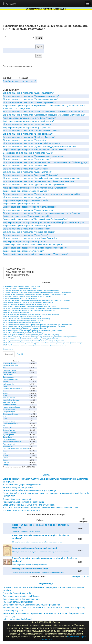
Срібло (6, 460)
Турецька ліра (8, 446)
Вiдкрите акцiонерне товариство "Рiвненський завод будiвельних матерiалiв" (39, 181)
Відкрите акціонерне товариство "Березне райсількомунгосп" (32, 143)
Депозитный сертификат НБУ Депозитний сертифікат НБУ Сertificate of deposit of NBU (43, 613)
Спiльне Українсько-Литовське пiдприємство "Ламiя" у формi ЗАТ (34, 245)
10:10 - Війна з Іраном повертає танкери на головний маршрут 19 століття (29, 306)
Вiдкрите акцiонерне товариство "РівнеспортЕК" (26, 166)
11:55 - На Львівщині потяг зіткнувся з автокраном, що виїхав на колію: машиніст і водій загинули (38, 292)
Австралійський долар (11, 365)
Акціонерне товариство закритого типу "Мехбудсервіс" (29, 121)
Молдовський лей (9, 405)
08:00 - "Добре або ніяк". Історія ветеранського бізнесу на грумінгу (27, 319)
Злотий (6, 455)
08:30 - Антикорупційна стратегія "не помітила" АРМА (22, 317)
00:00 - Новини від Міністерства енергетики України (21, 323)
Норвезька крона (9, 409)
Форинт (6, 382)
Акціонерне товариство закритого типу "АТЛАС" (25, 241)
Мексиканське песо (10, 402)
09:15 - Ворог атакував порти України (16, 313)
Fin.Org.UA (9, 4)
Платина (6, 462)
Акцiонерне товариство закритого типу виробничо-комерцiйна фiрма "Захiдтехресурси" (44, 222)
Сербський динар (9, 439)
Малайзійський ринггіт (11, 400)
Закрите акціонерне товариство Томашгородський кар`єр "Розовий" (35, 150)
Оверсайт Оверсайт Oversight (17, 593)
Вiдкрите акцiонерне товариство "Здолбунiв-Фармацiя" (29, 137)
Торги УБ (20, 354)
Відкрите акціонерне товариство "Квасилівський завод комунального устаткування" (42, 178)
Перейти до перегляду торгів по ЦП (20, 81)
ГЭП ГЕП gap (9, 616)
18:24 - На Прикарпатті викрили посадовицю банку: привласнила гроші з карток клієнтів (34, 345)
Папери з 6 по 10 (81, 576)
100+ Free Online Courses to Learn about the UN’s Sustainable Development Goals (41, 508)
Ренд (5, 419)
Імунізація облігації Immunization (18, 602)
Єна (4, 391)
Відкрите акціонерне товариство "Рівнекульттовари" (27, 124)
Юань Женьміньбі (9, 372)
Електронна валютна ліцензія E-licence (21, 596)
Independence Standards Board (17, 619)
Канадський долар (10, 370)
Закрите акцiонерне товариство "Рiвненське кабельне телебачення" (35, 248)
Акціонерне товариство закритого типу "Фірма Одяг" (28, 128)
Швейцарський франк (11, 423)
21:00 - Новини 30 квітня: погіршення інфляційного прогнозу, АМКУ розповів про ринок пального (37, 325)
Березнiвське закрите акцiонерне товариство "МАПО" (28, 153)
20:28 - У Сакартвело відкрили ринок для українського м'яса (24, 329)
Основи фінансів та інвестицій (17, 499)
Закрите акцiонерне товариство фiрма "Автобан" (26, 191)
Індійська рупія (8, 384)
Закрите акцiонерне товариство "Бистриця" (23, 251)
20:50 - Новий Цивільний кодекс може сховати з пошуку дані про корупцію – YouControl (34, 327)
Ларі (5, 453)
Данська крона (8, 377)
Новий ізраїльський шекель (13, 389)
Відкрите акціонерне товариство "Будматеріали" (26, 169)
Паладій (6, 465)
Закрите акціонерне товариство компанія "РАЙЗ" (26, 200)
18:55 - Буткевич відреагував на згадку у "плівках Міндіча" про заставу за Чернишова (33, 341)
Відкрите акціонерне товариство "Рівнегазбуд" (25, 140)
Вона (5, 395)
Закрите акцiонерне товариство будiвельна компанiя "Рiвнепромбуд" (35, 254)
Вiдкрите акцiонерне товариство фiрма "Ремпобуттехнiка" (30, 238)
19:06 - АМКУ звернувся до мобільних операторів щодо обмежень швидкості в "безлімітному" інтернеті (40, 337)
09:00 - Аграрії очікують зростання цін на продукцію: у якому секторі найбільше (31, 315)
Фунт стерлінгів (8, 435)
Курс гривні (9, 354)
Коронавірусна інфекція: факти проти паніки (24, 502)
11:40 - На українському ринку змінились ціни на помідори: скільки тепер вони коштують (34, 294)
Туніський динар (9, 430)
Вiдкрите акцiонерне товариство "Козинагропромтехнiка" (30, 102)
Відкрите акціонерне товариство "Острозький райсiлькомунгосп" (33, 156)
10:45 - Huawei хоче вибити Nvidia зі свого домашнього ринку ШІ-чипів (28, 302)
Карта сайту (46, 640)
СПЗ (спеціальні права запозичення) (16, 449)
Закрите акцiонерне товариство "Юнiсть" (22, 204)
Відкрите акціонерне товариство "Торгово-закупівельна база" (32, 131)
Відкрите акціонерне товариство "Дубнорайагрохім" (27, 172)
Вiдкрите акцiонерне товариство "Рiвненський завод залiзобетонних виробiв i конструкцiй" (45, 162)
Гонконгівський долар (11, 379)
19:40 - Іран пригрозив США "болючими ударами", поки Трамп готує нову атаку (31, 335)
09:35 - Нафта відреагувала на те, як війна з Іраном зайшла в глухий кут (29, 311)
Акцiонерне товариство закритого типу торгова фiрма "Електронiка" (35, 188)
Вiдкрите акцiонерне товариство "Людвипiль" (24, 197)
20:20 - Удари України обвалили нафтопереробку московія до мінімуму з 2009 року (33, 331)
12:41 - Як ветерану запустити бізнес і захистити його (22, 286)
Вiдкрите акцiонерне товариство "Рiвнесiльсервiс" (27, 229)
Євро (5, 451)
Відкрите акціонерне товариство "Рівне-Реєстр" (25, 235)
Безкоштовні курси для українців (18, 488)
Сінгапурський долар (11, 414)
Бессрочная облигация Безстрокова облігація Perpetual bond (31, 605)
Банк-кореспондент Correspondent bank (21, 599)
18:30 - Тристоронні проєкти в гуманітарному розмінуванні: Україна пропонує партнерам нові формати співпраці (43, 343)
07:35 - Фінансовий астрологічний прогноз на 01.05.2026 (23, 321)
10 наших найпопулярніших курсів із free (22, 485)
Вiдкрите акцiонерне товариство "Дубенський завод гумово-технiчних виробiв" (40, 147)
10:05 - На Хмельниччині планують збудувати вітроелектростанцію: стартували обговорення (36, 309)
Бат (4, 425)
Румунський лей (9, 444)
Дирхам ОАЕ (8, 428)
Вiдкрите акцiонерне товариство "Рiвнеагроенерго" (27, 159)
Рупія (5, 386)
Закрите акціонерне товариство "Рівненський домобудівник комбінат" (36, 219)
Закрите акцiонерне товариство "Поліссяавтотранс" (27, 226)
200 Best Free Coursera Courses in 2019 (21, 511)
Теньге (5, 393)
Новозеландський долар (12, 407)
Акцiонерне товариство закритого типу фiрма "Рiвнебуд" (29, 118)
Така (5, 368)
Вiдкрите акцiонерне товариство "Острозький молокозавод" (31, 96)
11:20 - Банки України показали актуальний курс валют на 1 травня (27, 296)
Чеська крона (8, 375)
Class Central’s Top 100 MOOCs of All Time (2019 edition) (29, 505)
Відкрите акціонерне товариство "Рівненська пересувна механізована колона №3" (42, 194)
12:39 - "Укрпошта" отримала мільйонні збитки (19, 288)
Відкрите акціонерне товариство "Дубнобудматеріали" (29, 93)
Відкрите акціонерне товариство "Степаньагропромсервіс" (30, 99)
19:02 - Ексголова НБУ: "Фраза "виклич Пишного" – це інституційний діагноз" (30, 339)
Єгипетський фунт (9, 432)
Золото (6, 458)
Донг (5, 416)
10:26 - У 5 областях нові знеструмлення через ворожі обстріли (26, 304)
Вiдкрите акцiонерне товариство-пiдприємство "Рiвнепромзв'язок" (34, 185)
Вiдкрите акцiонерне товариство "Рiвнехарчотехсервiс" (29, 232)
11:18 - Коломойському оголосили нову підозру (20, 298)
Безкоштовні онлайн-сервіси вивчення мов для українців (30, 490)
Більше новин (8, 349)
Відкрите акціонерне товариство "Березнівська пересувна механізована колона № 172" (44, 115)
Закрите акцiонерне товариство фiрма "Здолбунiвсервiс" (30, 207)
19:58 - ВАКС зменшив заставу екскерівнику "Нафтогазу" (23, 333)
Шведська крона (9, 421)
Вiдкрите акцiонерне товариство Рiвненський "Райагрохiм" (30, 175)
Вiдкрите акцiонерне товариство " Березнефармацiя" (28, 134)
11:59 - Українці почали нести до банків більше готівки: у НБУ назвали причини (31, 290)
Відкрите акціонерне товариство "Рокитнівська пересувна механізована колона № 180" (44, 112)
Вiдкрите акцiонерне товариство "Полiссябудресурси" (28, 210)
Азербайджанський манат (12, 442)
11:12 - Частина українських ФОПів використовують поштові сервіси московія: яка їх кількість (36, 300)
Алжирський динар (10, 363)
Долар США (7, 437)
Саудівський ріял (9, 412)
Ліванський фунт (9, 398)
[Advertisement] (67, 50)
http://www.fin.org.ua (76, 637)
